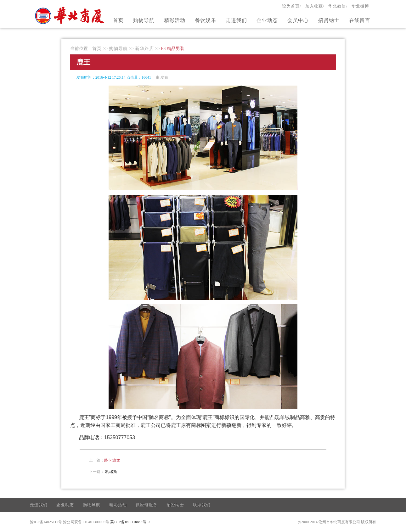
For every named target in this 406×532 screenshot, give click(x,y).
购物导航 (144, 20)
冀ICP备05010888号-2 (130, 522)
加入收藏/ (315, 6)
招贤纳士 (329, 20)
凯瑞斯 (111, 472)
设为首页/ (292, 6)
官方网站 (70, 15)
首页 (118, 20)
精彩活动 (175, 20)
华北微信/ (338, 6)
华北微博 (360, 6)
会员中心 (298, 20)
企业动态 (267, 20)
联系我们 (202, 505)
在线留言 (360, 20)
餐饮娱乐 (206, 20)
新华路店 (144, 49)
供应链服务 (147, 505)
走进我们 (236, 20)
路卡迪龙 (112, 460)
